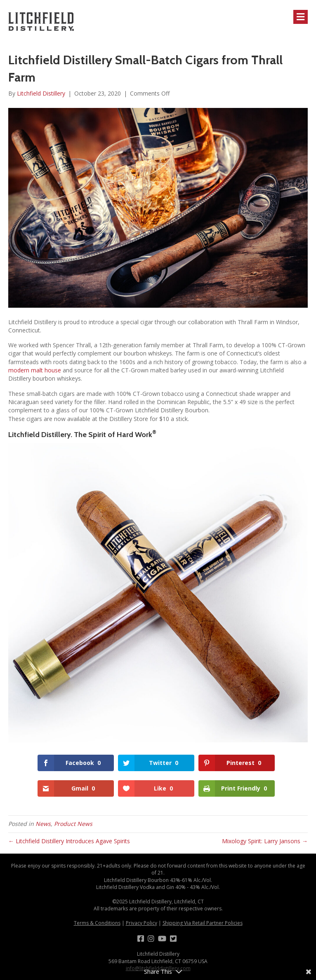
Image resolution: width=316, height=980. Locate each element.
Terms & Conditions (97, 923)
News (43, 824)
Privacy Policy (141, 923)
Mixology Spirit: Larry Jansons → (265, 841)
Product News (73, 824)
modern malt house (35, 370)
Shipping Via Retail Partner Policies (203, 923)
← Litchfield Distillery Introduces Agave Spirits (69, 841)
